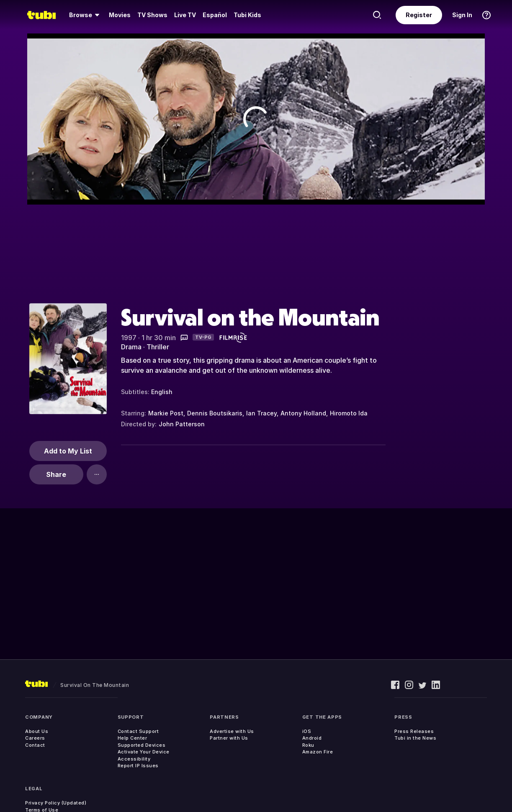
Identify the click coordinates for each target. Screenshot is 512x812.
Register (419, 15)
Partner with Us (229, 738)
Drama (131, 347)
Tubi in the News (415, 738)
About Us (37, 731)
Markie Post (166, 413)
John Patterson (182, 424)
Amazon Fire (318, 752)
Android (312, 738)
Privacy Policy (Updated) (56, 803)
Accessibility (134, 759)
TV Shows (152, 15)
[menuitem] (86, 15)
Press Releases (414, 731)
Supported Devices (142, 745)
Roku (308, 745)
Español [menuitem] (215, 15)
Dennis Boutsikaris (215, 413)
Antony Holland (303, 413)
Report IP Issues (138, 766)
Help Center (133, 738)
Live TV (185, 15)
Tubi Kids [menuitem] (247, 15)
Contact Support (138, 731)
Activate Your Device (144, 752)
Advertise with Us (232, 731)
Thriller (158, 347)
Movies (120, 15)
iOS (307, 731)
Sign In (462, 15)
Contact (35, 745)
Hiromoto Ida (349, 413)
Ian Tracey (261, 413)
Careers (35, 738)
